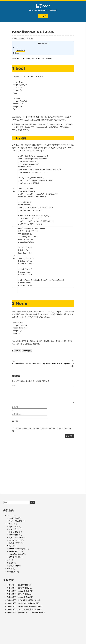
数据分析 (10, 563)
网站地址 (15, 421)
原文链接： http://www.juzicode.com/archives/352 (32, 58)
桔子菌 (31, 38)
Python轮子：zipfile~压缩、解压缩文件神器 (24, 600)
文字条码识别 (14, 557)
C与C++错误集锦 (16, 521)
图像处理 (10, 546)
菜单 (43, 16)
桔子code (43, 6)
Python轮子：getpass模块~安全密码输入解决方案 (26, 612)
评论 (14, 385)
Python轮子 (14, 535)
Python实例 (14, 527)
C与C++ (10, 515)
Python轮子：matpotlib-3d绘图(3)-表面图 (23, 603)
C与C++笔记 (14, 518)
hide (46, 44)
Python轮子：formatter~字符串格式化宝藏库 (24, 609)
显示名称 (16, 407)
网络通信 (10, 569)
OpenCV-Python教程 (17, 549)
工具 (9, 560)
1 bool (16, 48)
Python (18, 351)
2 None (16, 53)
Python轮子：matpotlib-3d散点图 (20, 591)
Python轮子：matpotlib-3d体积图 (20, 597)
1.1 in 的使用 (20, 50)
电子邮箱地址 (18, 414)
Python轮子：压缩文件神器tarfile (20, 585)
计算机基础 (11, 572)
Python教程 (27, 351)
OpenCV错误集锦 (16, 554)
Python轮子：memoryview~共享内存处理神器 (25, 606)
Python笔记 (14, 532)
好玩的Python (15, 543)
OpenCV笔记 (14, 551)
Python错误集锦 (16, 537)
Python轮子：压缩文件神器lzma (19, 588)
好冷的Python (15, 540)
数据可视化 (14, 566)
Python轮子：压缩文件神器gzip (19, 594)
